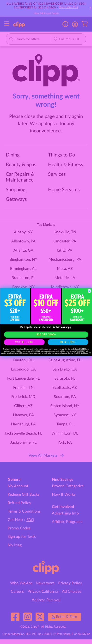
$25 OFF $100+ (46, 335)
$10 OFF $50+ (24, 342)
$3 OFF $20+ (68, 342)
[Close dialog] (89, 291)
